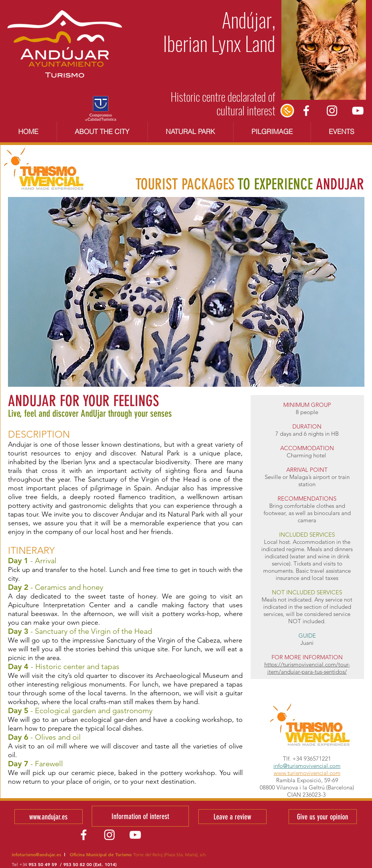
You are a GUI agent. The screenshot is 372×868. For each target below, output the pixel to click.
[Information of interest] (140, 816)
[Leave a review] (232, 817)
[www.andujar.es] (49, 817)
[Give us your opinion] (323, 817)
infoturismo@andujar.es (36, 854)
